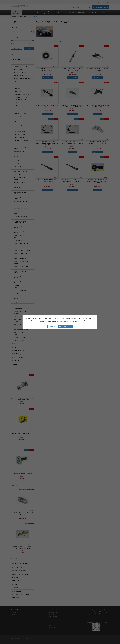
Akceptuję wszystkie (65, 326)
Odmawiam (52, 326)
